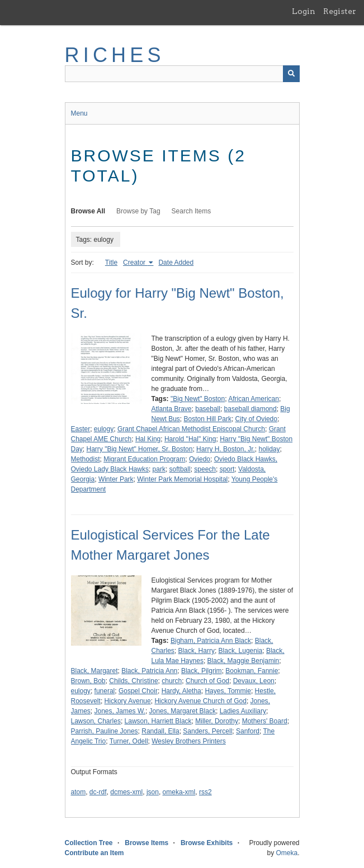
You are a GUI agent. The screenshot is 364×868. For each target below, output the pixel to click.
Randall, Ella (160, 731)
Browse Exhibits (207, 843)
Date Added (176, 263)
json (153, 792)
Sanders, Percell (207, 731)
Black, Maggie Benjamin (244, 661)
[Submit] (291, 74)
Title (111, 263)
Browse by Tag (138, 211)
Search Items (192, 211)
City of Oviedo (256, 419)
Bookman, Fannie (252, 671)
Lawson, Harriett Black (158, 721)
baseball (208, 409)
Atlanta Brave (172, 409)
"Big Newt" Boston (198, 399)
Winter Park (116, 479)
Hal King (148, 439)
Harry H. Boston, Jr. (226, 449)
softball (180, 469)
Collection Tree (89, 843)
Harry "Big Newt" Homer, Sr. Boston (140, 449)
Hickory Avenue (128, 701)
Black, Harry (197, 651)
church (172, 681)
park (159, 469)
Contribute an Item (94, 853)
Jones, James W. (120, 711)
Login (304, 11)
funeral (105, 691)
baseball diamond (250, 409)
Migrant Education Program (144, 459)
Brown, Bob (88, 681)
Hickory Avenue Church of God (200, 701)
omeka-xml (179, 792)
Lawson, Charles (96, 721)
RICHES (115, 55)
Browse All (88, 211)
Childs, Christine (133, 681)
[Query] (182, 74)
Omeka (287, 853)
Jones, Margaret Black (183, 711)
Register (340, 11)
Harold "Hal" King (190, 439)
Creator (135, 263)
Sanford (248, 731)
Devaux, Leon (254, 681)
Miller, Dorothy (217, 721)
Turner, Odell (129, 741)
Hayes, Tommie (228, 691)
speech (205, 469)
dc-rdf (98, 792)
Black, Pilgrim (202, 671)
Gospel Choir (138, 691)
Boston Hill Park (208, 419)
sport (227, 469)
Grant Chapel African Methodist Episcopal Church (191, 429)
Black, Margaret (94, 671)
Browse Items (146, 843)
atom (79, 792)
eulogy (104, 429)
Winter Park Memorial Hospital (182, 479)
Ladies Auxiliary (243, 711)
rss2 (205, 792)
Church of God (207, 681)
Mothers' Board (265, 721)
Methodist (86, 459)
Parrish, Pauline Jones (105, 731)
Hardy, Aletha (181, 691)
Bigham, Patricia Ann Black (211, 641)
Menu (79, 113)
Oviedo (200, 459)
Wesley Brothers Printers (189, 741)
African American (254, 399)
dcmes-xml (126, 792)
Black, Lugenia (241, 651)
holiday (269, 449)
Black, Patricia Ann (149, 671)
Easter (81, 429)
